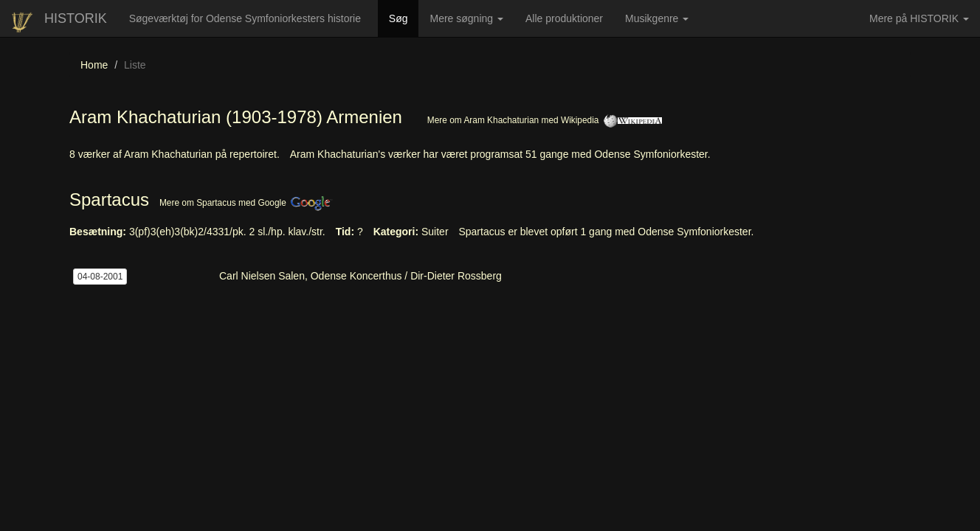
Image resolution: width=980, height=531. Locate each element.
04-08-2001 (100, 277)
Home (94, 65)
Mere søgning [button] (466, 18)
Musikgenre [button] (657, 18)
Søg (404, 17)
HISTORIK (76, 18)
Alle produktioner (570, 24)
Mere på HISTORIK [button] (919, 18)
